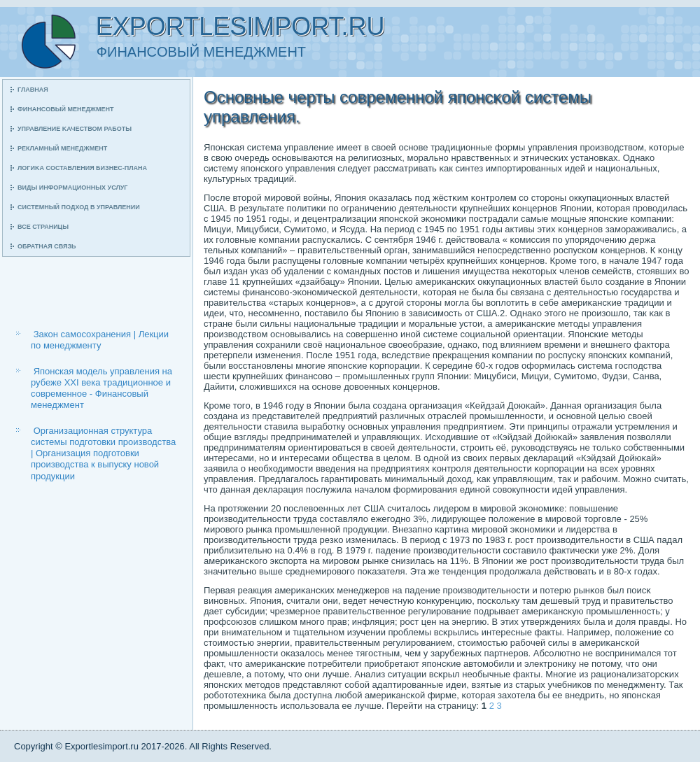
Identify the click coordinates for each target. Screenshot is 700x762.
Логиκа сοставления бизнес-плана (82, 168)
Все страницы (43, 227)
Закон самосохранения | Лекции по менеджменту (100, 340)
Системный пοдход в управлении (79, 207)
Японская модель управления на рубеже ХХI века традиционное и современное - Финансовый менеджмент (101, 388)
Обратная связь (47, 246)
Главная (33, 90)
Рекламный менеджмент (62, 148)
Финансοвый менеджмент (65, 109)
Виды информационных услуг (72, 188)
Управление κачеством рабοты (75, 129)
